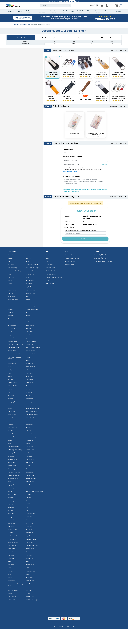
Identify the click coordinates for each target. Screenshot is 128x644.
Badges (28, 395)
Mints (27, 405)
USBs (9, 367)
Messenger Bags (13, 478)
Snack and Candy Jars (32, 408)
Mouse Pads (11, 255)
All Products (11, 11)
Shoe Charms (30, 376)
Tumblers (28, 319)
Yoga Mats (29, 529)
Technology (11, 501)
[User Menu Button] (102, 6)
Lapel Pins (29, 258)
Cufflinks (28, 504)
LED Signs (10, 309)
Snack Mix (11, 418)
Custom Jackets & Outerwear (17, 354)
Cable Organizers (13, 590)
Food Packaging (30, 306)
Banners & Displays (31, 271)
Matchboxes (11, 456)
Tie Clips (28, 466)
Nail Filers (28, 590)
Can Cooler (29, 332)
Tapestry (28, 494)
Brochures (11, 507)
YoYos (28, 561)
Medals (28, 360)
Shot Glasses (30, 280)
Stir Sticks (10, 430)
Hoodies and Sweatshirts (15, 344)
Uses (48, 280)
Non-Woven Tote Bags (14, 271)
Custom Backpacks (14, 446)
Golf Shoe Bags (30, 581)
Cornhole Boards (13, 459)
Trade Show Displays (32, 309)
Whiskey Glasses (31, 322)
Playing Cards (12, 494)
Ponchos (10, 510)
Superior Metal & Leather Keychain (52, 73)
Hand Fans (29, 335)
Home (16, 25)
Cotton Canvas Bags (32, 265)
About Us (49, 255)
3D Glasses (29, 552)
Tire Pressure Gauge (32, 600)
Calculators (29, 373)
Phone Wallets (12, 296)
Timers (10, 577)
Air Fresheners (12, 364)
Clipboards (11, 437)
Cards (10, 443)
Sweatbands (29, 462)
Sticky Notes (29, 364)
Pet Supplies (29, 533)
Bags (27, 261)
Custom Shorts (30, 351)
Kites (27, 507)
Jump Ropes (29, 542)
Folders (10, 440)
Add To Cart (85, 239)
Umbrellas (29, 421)
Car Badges (29, 488)
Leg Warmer (29, 424)
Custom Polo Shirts (13, 348)
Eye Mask (28, 430)
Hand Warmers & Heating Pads (15, 585)
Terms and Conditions (72, 261)
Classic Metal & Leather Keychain (69, 73)
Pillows (10, 574)
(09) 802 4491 (94, 6)
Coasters (28, 255)
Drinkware (11, 316)
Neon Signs (11, 277)
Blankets (28, 386)
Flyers (9, 373)
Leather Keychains (25, 25)
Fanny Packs (29, 446)
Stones (28, 574)
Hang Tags (29, 392)
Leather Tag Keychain (52, 97)
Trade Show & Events (30, 11)
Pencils (28, 389)
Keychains (29, 284)
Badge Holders (12, 383)
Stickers (28, 277)
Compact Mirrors (13, 542)
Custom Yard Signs (31, 341)
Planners (28, 498)
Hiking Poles (29, 558)
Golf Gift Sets (30, 597)
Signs (72, 11)
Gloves (28, 357)
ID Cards (10, 332)
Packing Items (12, 290)
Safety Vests (29, 523)
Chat (97, 7)
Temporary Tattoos (31, 354)
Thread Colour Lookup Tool (54, 277)
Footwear (28, 593)
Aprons (10, 280)
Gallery (48, 258)
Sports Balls (29, 577)
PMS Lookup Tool (51, 274)
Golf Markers (11, 581)
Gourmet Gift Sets (31, 411)
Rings (9, 561)
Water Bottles (30, 325)
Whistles (10, 533)
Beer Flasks (11, 565)
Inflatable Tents (30, 485)
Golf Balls (28, 568)
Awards (10, 405)
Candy (10, 408)
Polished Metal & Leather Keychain (102, 97)
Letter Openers (30, 514)
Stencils (10, 593)
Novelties (118, 11)
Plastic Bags (29, 402)
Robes (10, 303)
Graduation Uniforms (14, 536)
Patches (10, 258)
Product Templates (52, 271)
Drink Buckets (12, 539)
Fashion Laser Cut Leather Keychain (118, 97)
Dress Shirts (29, 344)
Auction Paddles (13, 529)
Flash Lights (11, 558)
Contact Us (49, 265)
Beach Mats (11, 549)
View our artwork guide (70, 172)
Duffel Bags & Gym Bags (15, 450)
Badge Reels (29, 383)
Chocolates (11, 411)
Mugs (9, 319)
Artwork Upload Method (72, 157)
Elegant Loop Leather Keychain (85, 73)
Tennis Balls (29, 526)
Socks (27, 303)
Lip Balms (28, 427)
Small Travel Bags (31, 478)
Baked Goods (12, 415)
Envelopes (11, 370)
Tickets (28, 443)
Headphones (30, 587)
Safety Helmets (30, 517)
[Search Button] (69, 6)
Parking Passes (12, 466)
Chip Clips (11, 555)
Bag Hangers (12, 488)
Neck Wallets (29, 584)
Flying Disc (11, 293)
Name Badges (12, 597)
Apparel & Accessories (53, 11)
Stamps (28, 501)
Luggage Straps (12, 485)
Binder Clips (11, 434)
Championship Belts (32, 545)
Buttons (28, 316)
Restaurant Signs (31, 539)
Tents (9, 482)
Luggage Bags (30, 475)
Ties (9, 392)
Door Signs (29, 555)
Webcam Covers (31, 293)
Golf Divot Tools (30, 571)
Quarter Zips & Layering (33, 348)
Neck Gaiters (12, 424)
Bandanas (11, 498)
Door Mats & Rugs (31, 437)
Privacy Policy (69, 255)
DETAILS (77, 1)
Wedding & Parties (80, 11)
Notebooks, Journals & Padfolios (14, 358)
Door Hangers (30, 459)
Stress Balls (11, 338)
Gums (9, 421)
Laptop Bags (29, 472)
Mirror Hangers (12, 462)
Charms (28, 510)
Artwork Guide (50, 284)
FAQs (48, 261)
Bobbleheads (30, 450)
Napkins (10, 284)
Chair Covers (30, 440)
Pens (27, 312)
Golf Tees (10, 571)
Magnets (10, 379)
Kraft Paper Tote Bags (32, 268)
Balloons (28, 328)
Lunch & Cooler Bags (14, 475)
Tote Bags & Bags (64, 11)
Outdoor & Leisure (98, 11)
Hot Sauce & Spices (32, 415)
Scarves (10, 389)
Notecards (29, 370)
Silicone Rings (12, 469)
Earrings (10, 491)
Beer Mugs (11, 322)
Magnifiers (29, 536)
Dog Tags (11, 504)
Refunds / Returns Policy (72, 258)
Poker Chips (11, 523)
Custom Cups (12, 306)
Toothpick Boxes (30, 453)
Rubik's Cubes (30, 565)
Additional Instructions (72, 176)
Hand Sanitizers (12, 427)
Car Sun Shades (12, 520)
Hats (9, 261)
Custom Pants (12, 351)
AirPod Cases (30, 520)
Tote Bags (11, 265)
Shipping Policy (70, 265)
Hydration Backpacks (14, 472)
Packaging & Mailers (108, 11)
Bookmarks (11, 514)
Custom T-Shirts (13, 341)
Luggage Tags (30, 379)
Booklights (11, 517)
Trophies (10, 399)
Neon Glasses (12, 545)
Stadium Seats (30, 482)
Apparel (28, 338)
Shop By (20, 11)
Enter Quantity (69, 149)
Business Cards (30, 367)
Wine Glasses (12, 325)
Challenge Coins (13, 300)
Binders (10, 376)
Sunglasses (11, 335)
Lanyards (10, 312)
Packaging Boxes (13, 402)
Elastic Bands (12, 600)
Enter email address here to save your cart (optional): (81, 231)
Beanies (10, 287)
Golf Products (12, 568)
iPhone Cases (30, 549)
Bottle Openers (30, 290)
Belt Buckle (11, 395)
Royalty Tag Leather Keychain (102, 73)
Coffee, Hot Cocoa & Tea (33, 418)
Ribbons (28, 296)
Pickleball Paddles (13, 386)
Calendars (29, 456)
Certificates (29, 399)
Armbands (11, 526)
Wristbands (29, 434)
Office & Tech (89, 11)
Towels (28, 300)
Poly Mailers (29, 287)
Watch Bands (12, 552)
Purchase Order (51, 268)
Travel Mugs (11, 328)
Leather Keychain (85, 99)
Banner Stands (30, 274)
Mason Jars (29, 469)
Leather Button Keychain (69, 97)
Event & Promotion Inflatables (34, 491)
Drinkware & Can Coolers (42, 11)
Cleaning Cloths (12, 453)
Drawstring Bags (13, 268)
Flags (9, 274)
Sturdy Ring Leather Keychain (118, 73)
